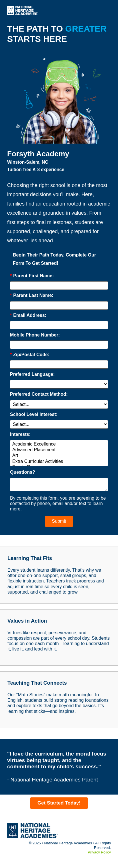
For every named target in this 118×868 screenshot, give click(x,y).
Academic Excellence (59, 444)
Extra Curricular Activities (59, 462)
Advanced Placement (59, 450)
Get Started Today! (59, 803)
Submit (59, 521)
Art (59, 456)
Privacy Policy (99, 852)
